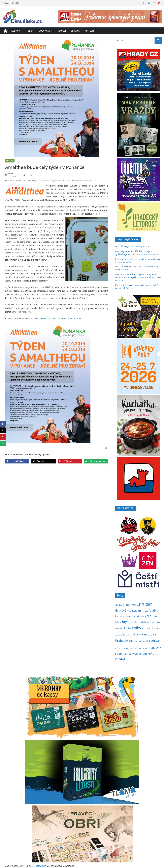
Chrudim (76, 31)
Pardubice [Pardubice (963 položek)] (149, 634)
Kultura (16, 31)
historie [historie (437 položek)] (136, 616)
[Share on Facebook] (17, 461)
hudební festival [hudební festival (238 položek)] (145, 622)
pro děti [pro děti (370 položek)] (128, 641)
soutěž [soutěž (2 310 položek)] (155, 647)
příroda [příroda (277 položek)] (143, 641)
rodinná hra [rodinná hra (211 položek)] (124, 648)
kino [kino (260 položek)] (122, 629)
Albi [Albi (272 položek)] (117, 605)
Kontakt (89, 31)
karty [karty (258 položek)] (117, 629)
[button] (22, 31)
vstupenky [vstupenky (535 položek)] (145, 654)
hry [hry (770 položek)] (124, 622)
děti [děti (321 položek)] (140, 611)
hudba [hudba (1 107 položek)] (132, 622)
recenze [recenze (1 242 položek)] (153, 640)
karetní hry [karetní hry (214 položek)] (156, 622)
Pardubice (65, 181)
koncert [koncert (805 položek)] (147, 628)
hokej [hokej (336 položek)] (143, 616)
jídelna (39, 181)
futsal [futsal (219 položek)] (122, 616)
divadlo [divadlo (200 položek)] (134, 611)
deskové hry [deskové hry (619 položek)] (123, 610)
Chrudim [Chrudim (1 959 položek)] (145, 604)
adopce (11, 181)
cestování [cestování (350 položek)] (131, 605)
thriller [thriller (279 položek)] (126, 654)
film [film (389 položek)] (117, 616)
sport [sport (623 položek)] (119, 654)
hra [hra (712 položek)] (149, 616)
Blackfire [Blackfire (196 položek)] (122, 605)
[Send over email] (96, 461)
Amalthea (18, 181)
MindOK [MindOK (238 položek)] (157, 629)
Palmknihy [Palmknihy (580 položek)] (134, 634)
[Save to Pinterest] (70, 461)
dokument (31, 181)
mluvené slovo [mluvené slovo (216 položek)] (121, 635)
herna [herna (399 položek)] (128, 616)
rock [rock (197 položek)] (117, 648)
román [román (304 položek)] (145, 648)
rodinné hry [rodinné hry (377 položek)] (135, 648)
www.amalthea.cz (50, 318)
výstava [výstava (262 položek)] (155, 654)
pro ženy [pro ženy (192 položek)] (136, 641)
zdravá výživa (88, 181)
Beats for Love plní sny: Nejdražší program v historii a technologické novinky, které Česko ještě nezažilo (138, 277)
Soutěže (62, 31)
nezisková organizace (51, 181)
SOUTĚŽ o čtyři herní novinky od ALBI (133, 247)
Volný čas (44, 31)
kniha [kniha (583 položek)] (128, 628)
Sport (31, 31)
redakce (29, 175)
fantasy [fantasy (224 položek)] (145, 611)
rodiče (72, 181)
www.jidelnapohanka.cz (71, 318)
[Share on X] (44, 461)
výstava (79, 181)
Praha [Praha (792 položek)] (119, 641)
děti (25, 181)
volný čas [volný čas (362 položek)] (134, 654)
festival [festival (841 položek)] (154, 610)
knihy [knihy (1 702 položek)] (137, 628)
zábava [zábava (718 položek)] (120, 659)
